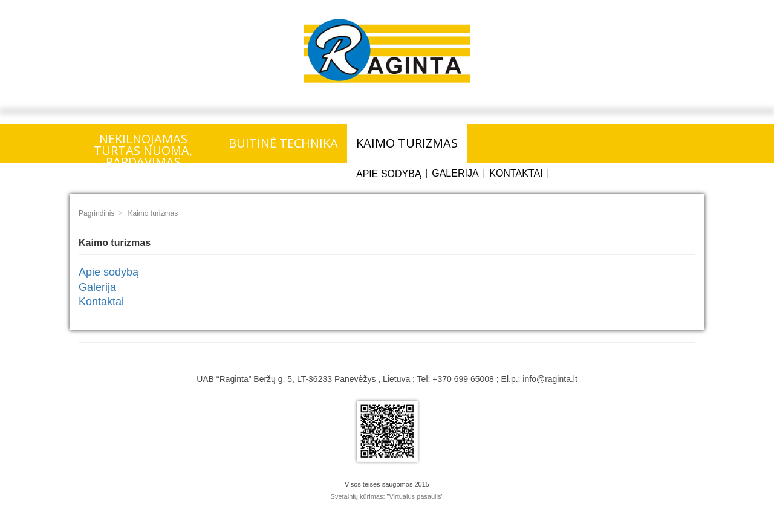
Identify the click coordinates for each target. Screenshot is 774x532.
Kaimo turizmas (407, 143)
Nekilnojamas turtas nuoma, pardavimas (143, 147)
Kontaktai (516, 173)
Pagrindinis (96, 213)
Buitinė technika (283, 143)
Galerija (455, 173)
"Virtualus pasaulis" (415, 496)
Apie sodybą (389, 174)
